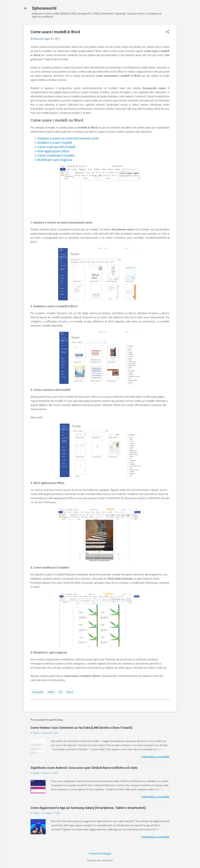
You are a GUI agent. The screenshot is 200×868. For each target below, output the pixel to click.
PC (61, 692)
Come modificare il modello (56, 155)
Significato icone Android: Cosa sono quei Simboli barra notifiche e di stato (84, 768)
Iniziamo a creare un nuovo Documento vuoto (68, 138)
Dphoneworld (44, 8)
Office (51, 692)
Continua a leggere (155, 757)
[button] (167, 32)
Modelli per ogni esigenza (55, 160)
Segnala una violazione (100, 860)
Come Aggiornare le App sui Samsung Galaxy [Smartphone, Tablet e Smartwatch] (88, 808)
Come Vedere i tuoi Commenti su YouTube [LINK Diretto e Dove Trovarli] (81, 728)
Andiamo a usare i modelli (55, 143)
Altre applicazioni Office (53, 151)
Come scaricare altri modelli (56, 147)
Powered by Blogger (100, 854)
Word (70, 692)
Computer (38, 692)
